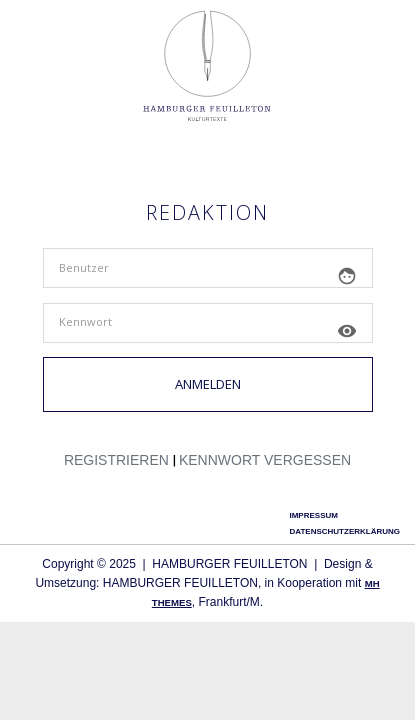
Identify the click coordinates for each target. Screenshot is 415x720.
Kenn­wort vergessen (265, 460)
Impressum (313, 515)
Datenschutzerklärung (344, 531)
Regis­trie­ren (116, 460)
